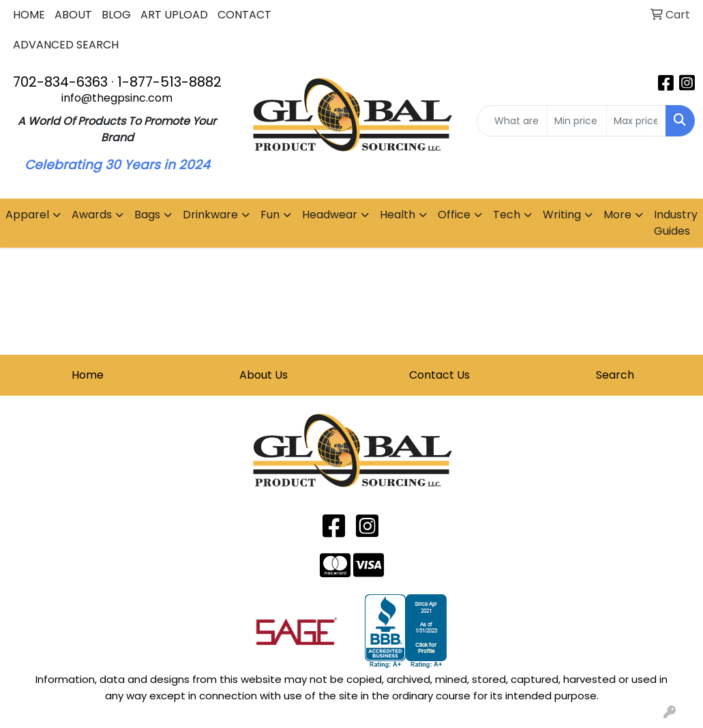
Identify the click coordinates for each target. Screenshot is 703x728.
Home (88, 375)
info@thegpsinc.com (117, 98)
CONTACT (244, 15)
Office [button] (454, 215)
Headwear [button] (330, 215)
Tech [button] (507, 215)
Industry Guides (676, 223)
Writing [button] (562, 215)
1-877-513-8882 (169, 82)
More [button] (617, 215)
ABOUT (73, 15)
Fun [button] (270, 215)
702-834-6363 (60, 82)
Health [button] (398, 215)
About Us (264, 375)
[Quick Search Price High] (636, 121)
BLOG (116, 15)
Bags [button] (147, 215)
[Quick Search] (512, 121)
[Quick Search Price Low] (577, 121)
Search (615, 375)
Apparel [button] (27, 215)
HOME (29, 15)
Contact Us (439, 375)
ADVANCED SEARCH (66, 45)
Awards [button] (92, 215)
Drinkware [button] (210, 215)
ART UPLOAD (174, 15)
